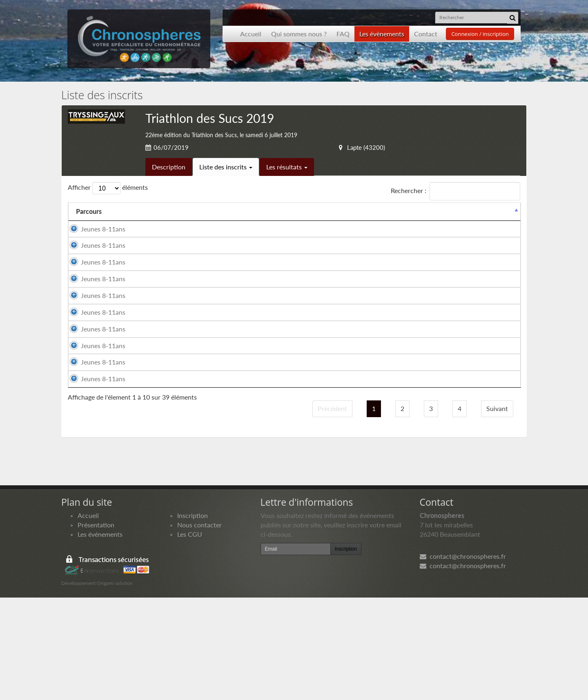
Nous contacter (199, 627)
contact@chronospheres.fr (463, 659)
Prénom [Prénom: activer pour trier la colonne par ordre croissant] (196, 221)
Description (169, 167)
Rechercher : (455, 191)
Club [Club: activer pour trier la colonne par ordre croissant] (374, 221)
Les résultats (287, 167)
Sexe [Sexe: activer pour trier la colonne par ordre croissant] (239, 221)
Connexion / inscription (480, 34)
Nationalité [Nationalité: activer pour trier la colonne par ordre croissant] (278, 221)
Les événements (100, 637)
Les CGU (190, 637)
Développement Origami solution (97, 686)
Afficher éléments (108, 188)
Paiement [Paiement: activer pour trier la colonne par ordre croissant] (468, 221)
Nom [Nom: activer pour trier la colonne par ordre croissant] (130, 221)
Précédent (332, 511)
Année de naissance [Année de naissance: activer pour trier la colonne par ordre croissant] (324, 216)
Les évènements (382, 34)
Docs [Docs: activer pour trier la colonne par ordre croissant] (505, 221)
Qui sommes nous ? (299, 34)
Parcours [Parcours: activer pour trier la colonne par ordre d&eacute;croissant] (89, 221)
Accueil (251, 34)
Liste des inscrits (226, 167)
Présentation (96, 627)
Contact (426, 34)
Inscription (193, 618)
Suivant (497, 511)
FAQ (343, 34)
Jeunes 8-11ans (95, 242)
